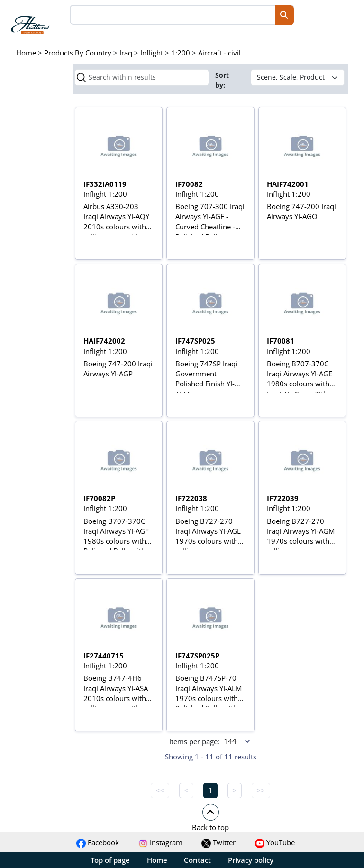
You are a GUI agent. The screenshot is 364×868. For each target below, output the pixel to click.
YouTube (275, 842)
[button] (210, 817)
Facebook (98, 842)
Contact (197, 860)
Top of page (110, 860)
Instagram (160, 842)
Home (157, 860)
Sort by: (222, 80)
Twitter (218, 842)
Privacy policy (251, 860)
